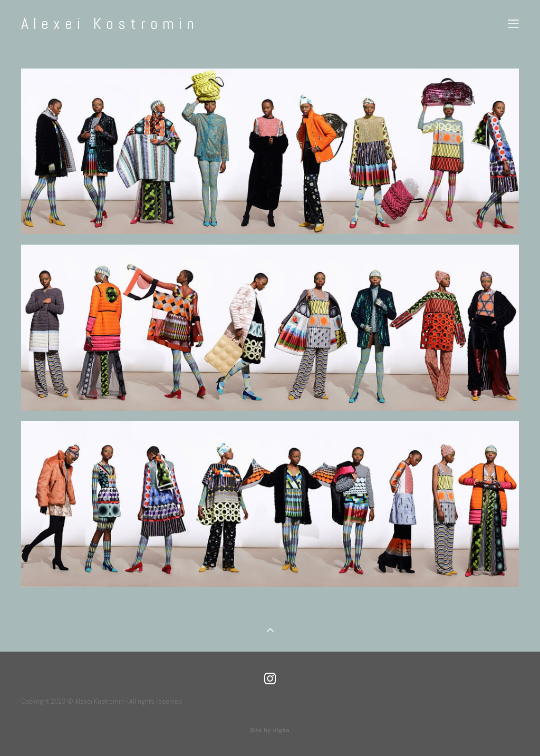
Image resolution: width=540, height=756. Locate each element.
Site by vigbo (270, 731)
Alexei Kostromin (110, 24)
